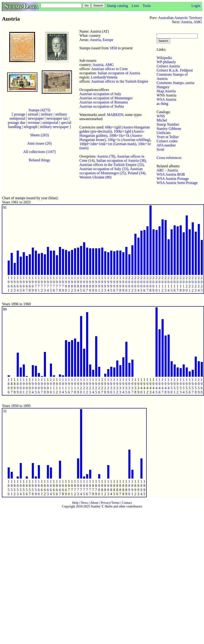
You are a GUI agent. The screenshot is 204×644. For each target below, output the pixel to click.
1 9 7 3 (45, 284)
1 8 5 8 (33, 488)
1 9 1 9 (78, 386)
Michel (162, 120)
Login (196, 6)
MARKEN (115, 115)
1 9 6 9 (33, 284)
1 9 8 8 (90, 284)
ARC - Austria (167, 170)
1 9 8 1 (69, 284)
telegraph (31, 127)
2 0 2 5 (202, 284)
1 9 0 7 (42, 386)
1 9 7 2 (42, 284)
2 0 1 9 (184, 284)
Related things (39, 160)
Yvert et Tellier (168, 137)
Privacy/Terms (110, 503)
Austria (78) (106, 156)
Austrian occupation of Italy (100, 94)
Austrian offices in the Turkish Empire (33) (112, 165)
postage (20, 114)
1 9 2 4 (93, 386)
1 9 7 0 (36, 284)
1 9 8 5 (81, 284)
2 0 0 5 (141, 284)
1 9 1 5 (66, 386)
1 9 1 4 (63, 386)
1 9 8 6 (84, 284)
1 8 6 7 (60, 488)
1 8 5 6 (27, 488)
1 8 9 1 (132, 488)
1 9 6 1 (9, 284)
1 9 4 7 (162, 386)
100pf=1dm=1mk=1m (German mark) (108, 144)
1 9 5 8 (196, 386)
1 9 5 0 (172, 386)
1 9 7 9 (63, 284)
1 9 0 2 (27, 386)
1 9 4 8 (165, 386)
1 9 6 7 (27, 284)
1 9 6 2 (12, 284)
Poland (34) (136, 173)
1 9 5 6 (190, 386)
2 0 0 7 (147, 284)
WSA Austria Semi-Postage (177, 183)
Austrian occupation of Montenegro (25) (111, 171)
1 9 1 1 (54, 386)
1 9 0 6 (39, 386)
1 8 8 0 (99, 488)
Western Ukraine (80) (95, 177)
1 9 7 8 (60, 284)
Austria (95, 40)
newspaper (36, 118)
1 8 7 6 (87, 488)
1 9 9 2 (102, 284)
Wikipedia (164, 58)
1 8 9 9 (18, 386)
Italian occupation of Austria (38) (121, 160)
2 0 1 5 (172, 284)
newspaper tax (57, 118)
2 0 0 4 (138, 284)
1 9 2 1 (84, 386)
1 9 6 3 (15, 284)
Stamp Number (168, 124)
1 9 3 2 (117, 386)
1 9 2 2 (87, 386)
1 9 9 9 (123, 284)
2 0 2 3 (196, 284)
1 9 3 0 (111, 386)
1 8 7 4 (81, 488)
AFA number (166, 145)
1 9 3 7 (132, 386)
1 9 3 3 (120, 386)
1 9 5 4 (184, 386)
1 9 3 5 (126, 386)
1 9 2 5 (96, 386)
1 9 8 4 (78, 284)
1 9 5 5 (187, 386)
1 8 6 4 (51, 488)
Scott (160, 149)
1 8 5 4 (21, 488)
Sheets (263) (39, 135)
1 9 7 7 (57, 284)
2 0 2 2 (193, 284)
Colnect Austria (168, 66)
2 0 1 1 (159, 284)
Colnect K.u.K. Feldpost (175, 70)
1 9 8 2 (72, 284)
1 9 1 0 (51, 386)
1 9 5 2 (178, 386)
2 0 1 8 (181, 284)
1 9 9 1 (99, 284)
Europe (108, 40)
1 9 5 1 (175, 386)
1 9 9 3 (105, 284)
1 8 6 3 (48, 488)
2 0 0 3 (135, 284)
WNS (161, 116)
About (94, 503)
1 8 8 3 (108, 488)
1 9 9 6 (114, 284)
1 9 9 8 (120, 284)
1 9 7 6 (54, 284)
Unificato (164, 133)
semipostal (50, 123)
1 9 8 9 (93, 284)
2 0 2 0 (187, 284)
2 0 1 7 (178, 284)
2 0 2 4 (199, 284)
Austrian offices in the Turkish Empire (120, 81)
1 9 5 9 (199, 386)
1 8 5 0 (9, 488)
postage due (16, 123)
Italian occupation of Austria (119, 73)
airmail (33, 114)
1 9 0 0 (21, 386)
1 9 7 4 (48, 284)
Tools (147, 6)
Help (75, 503)
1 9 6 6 (24, 284)
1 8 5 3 (18, 488)
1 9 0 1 (24, 386)
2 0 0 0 (126, 284)
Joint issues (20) (39, 143)
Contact (127, 503)
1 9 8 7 (87, 284)
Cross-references (169, 158)
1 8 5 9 (36, 488)
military (47, 114)
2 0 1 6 (175, 284)
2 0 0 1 (129, 284)
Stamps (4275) (39, 110)
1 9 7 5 (51, 284)
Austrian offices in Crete (109, 69)
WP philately (166, 62)
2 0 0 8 (150, 284)
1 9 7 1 (39, 284)
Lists (135, 6)
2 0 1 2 (162, 284)
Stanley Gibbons (169, 129)
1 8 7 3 (78, 488)
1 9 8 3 (75, 284)
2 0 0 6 (144, 284)
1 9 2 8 (105, 386)
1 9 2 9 (108, 386)
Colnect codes (167, 141)
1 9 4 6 (159, 386)
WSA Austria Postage (173, 179)
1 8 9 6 (9, 386)
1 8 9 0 (129, 488)
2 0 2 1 (190, 284)
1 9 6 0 (202, 386)
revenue (34, 123)
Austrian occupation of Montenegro (106, 98)
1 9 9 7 (117, 284)
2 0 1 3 (165, 284)
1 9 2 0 (81, 386)
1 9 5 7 (193, 386)
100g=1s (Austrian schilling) (129, 140)
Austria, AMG (191, 22)
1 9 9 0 (96, 284)
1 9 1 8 (75, 386)
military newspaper (54, 127)
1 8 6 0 (39, 488)
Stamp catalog (117, 6)
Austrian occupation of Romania (104, 102)
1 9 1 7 (72, 386)
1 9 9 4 (108, 284)
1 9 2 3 (90, 386)
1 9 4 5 (156, 386)
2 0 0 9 (153, 284)
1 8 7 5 (84, 488)
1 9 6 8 (30, 284)
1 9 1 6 (69, 386)
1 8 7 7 (90, 488)
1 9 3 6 (129, 386)
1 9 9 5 (111, 284)
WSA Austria (167, 99)
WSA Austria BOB (171, 174)
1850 (113, 48)
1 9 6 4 (18, 284)
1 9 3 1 (114, 386)
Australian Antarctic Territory (180, 18)
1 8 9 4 (141, 488)
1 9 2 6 (99, 386)
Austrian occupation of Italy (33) (104, 169)
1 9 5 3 (181, 386)
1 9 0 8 (45, 386)
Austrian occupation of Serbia (102, 106)
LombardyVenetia (104, 77)
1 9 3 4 (123, 386)
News (84, 503)
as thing (162, 104)
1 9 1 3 (60, 386)
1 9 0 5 (36, 386)
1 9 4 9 (168, 386)
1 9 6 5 (21, 284)
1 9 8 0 (66, 284)
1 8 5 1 (12, 488)
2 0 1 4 (168, 284)
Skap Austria (166, 91)
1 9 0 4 (33, 386)
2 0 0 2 (132, 284)
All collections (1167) (39, 152)
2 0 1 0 (156, 284)
